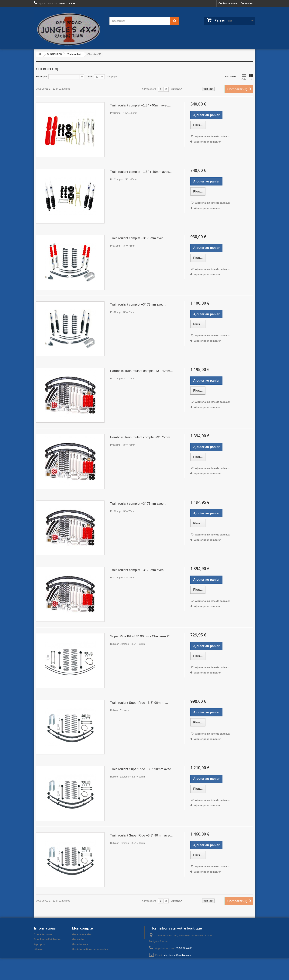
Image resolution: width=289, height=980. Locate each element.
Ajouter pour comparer (207, 142)
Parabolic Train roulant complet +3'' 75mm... (141, 371)
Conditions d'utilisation (48, 939)
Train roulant (74, 54)
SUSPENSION (55, 54)
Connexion (247, 3)
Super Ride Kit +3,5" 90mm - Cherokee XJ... (142, 636)
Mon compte (82, 928)
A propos (39, 944)
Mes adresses (80, 944)
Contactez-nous (228, 3)
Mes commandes (82, 934)
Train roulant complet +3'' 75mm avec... (138, 238)
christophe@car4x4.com (177, 955)
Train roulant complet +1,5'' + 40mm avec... (141, 172)
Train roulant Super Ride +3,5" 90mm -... (139, 703)
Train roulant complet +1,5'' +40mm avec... (141, 105)
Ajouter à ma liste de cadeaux (212, 136)
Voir (90, 76)
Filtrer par (42, 76)
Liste (251, 77)
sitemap (39, 949)
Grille (244, 77)
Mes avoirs (78, 939)
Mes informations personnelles (90, 949)
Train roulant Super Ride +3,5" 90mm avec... (142, 769)
